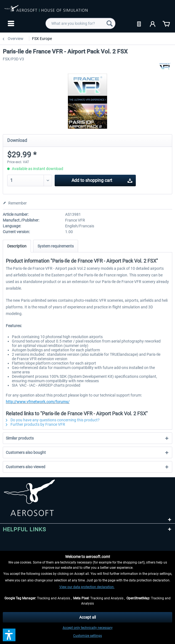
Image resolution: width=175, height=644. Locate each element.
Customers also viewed (26, 467)
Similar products (20, 438)
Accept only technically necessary (88, 628)
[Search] (110, 23)
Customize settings (87, 636)
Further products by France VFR (35, 424)
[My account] (153, 23)
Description (17, 246)
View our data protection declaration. (87, 587)
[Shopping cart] (166, 23)
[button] (9, 635)
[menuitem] (10, 23)
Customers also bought (26, 452)
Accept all (87, 617)
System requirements (56, 246)
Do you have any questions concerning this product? (53, 420)
